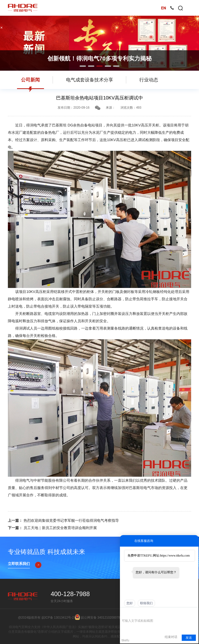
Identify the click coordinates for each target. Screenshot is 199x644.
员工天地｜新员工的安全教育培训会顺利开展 (60, 528)
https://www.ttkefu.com (175, 556)
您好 (130, 603)
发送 (189, 638)
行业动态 (149, 80)
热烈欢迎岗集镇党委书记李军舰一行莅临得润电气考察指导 (71, 520)
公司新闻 (30, 80)
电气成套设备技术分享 (90, 80)
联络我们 (146, 603)
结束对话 (171, 637)
